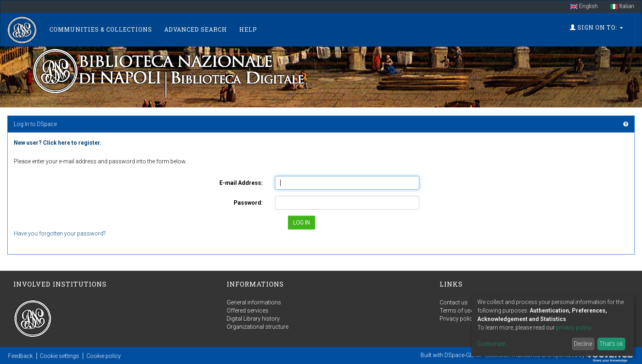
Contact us (454, 302)
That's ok (611, 344)
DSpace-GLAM (463, 355)
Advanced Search (196, 29)
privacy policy (573, 328)
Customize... (493, 344)
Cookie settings (59, 356)
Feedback (20, 356)
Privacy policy (457, 319)
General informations (254, 302)
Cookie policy (104, 356)
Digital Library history (253, 319)
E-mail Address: (241, 183)
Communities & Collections (101, 29)
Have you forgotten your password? (60, 233)
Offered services (248, 310)
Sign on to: (596, 27)
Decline (583, 344)
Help (248, 29)
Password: (248, 203)
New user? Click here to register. (58, 143)
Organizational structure (258, 327)
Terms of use (457, 310)
